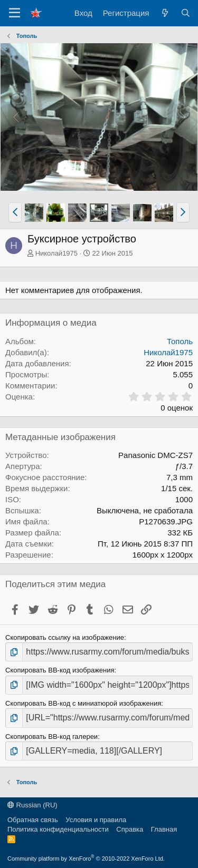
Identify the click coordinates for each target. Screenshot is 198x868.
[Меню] (15, 13)
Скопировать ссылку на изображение (65, 637)
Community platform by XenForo (86, 859)
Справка (130, 829)
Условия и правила (96, 820)
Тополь (180, 341)
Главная (164, 829)
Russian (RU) (32, 805)
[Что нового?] (164, 13)
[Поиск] (186, 13)
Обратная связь (33, 820)
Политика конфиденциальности (58, 829)
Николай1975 (56, 253)
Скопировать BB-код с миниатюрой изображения (83, 703)
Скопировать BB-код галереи (51, 737)
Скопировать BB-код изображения (60, 670)
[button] (15, 212)
